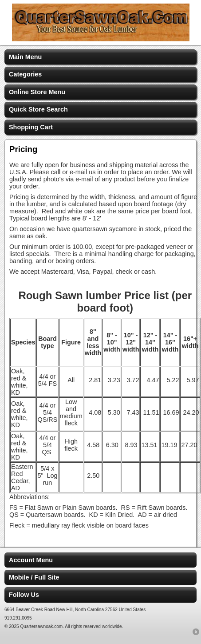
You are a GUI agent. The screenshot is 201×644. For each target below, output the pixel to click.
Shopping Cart (31, 127)
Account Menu (31, 560)
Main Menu (25, 57)
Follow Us (24, 595)
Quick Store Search (38, 109)
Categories (25, 74)
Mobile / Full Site (34, 577)
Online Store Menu (37, 92)
